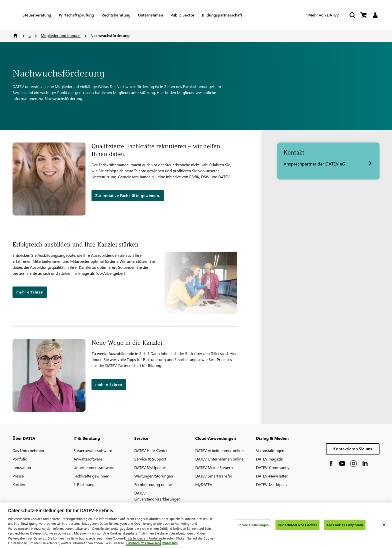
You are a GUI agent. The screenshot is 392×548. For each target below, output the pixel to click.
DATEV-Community (273, 467)
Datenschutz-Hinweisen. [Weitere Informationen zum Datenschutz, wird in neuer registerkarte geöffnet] (143, 543)
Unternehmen (150, 15)
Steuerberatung (37, 15)
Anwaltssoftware (88, 459)
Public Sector (182, 15)
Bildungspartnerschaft (222, 15)
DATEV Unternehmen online (219, 459)
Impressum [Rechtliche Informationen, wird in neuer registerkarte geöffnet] (169, 543)
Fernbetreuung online (153, 484)
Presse (18, 476)
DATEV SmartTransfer (214, 476)
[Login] (375, 15)
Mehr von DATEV (323, 15)
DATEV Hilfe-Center (151, 450)
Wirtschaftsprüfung (76, 15)
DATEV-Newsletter (272, 476)
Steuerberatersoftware (93, 450)
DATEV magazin (270, 459)
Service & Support (150, 459)
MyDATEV (204, 484)
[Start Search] (352, 15)
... (30, 35)
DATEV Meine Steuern (214, 467)
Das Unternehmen (28, 450)
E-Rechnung (84, 484)
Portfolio (20, 459)
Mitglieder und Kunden (61, 35)
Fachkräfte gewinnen (91, 476)
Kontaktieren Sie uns (353, 449)
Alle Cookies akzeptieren (345, 525)
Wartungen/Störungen (154, 476)
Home (15, 35)
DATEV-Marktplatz (272, 484)
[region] (196, 525)
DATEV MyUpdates (150, 467)
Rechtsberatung (116, 15)
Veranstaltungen (270, 450)
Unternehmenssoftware (94, 467)
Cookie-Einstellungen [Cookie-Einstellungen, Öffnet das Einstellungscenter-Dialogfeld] (253, 525)
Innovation (22, 467)
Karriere (19, 484)
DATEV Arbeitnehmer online (219, 450)
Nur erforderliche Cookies (297, 525)
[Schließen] (384, 525)
